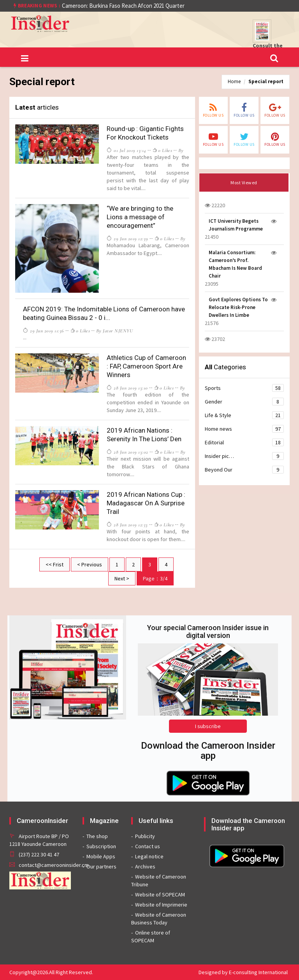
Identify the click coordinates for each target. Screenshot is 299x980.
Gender (244, 402)
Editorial (244, 442)
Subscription (101, 846)
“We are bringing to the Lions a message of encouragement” (140, 217)
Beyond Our (244, 470)
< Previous (90, 564)
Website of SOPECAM (160, 894)
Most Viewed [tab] (244, 183)
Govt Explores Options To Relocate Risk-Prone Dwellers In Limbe (238, 307)
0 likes (162, 150)
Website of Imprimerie (161, 905)
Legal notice (149, 856)
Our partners (101, 866)
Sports (244, 388)
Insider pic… (244, 456)
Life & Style (244, 415)
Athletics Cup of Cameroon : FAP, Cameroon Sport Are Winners (146, 366)
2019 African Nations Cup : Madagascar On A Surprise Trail (146, 503)
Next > (122, 578)
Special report (266, 81)
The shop (97, 836)
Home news (244, 429)
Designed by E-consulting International (243, 972)
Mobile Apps (101, 856)
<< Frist (55, 564)
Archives (145, 866)
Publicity (145, 836)
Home (234, 81)
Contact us (148, 846)
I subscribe (208, 726)
